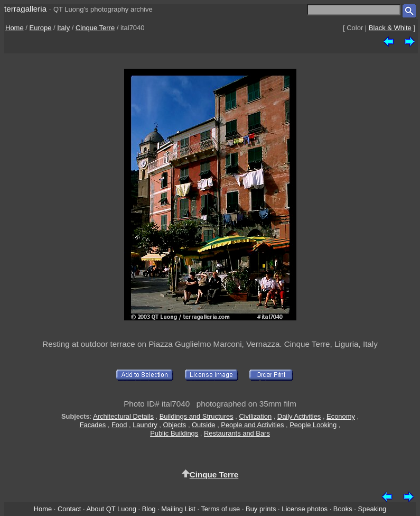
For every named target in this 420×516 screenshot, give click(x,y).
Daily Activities (299, 416)
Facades (93, 425)
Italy (63, 28)
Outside (203, 425)
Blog (149, 509)
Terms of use (220, 509)
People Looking (313, 425)
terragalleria (25, 9)
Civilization (255, 416)
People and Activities (252, 425)
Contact (69, 509)
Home (15, 28)
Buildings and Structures (197, 416)
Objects (175, 425)
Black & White (390, 28)
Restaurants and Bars (237, 433)
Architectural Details (123, 416)
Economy (341, 416)
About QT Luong (111, 509)
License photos (305, 509)
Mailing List (178, 509)
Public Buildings (174, 433)
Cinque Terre (95, 28)
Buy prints (261, 509)
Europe (41, 28)
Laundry (145, 425)
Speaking (372, 509)
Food (119, 425)
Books (343, 509)
